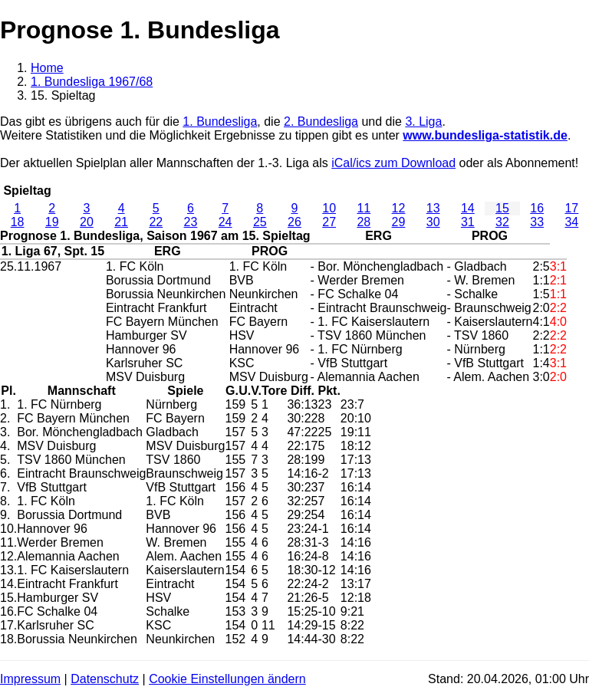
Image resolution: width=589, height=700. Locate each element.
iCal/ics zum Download (393, 163)
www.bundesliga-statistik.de (485, 135)
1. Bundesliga (220, 122)
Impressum (30, 679)
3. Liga (423, 122)
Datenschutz (105, 679)
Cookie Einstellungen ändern (227, 679)
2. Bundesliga (321, 122)
